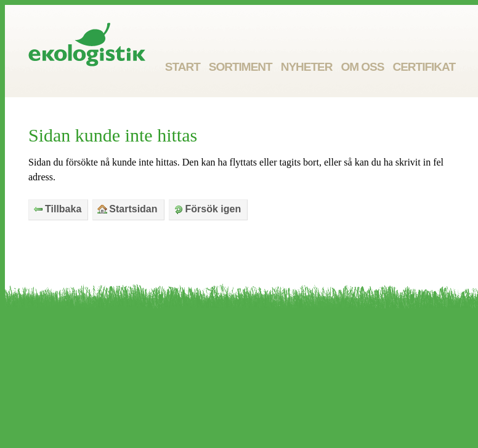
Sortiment (241, 67)
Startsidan (127, 209)
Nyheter (307, 67)
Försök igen (208, 209)
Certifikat (424, 67)
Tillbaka (57, 209)
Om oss (362, 67)
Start (183, 67)
